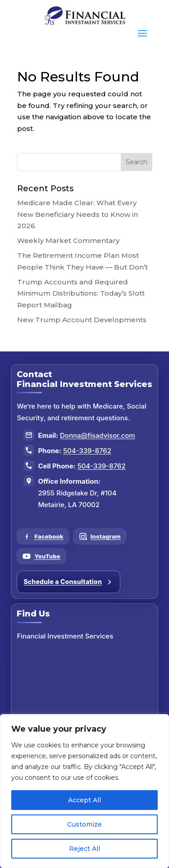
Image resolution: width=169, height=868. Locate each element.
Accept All (84, 800)
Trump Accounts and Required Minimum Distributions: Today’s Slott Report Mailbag (81, 293)
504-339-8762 (87, 451)
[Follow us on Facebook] (43, 536)
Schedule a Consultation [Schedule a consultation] (69, 582)
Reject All (84, 849)
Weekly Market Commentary (68, 241)
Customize (84, 824)
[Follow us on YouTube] (41, 556)
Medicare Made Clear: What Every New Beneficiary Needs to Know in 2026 (78, 214)
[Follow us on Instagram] (100, 536)
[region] (84, 791)
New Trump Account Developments (82, 320)
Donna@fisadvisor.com (98, 435)
